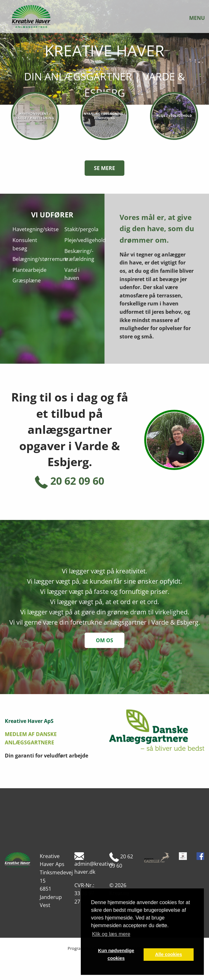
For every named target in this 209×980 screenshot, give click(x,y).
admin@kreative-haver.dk (95, 864)
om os (104, 640)
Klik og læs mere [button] (111, 934)
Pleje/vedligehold (85, 240)
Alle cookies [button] (169, 954)
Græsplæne (27, 280)
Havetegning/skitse (36, 229)
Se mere (104, 168)
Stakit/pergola (81, 229)
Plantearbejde (29, 270)
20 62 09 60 (70, 481)
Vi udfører (52, 215)
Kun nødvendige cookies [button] (116, 954)
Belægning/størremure (40, 259)
